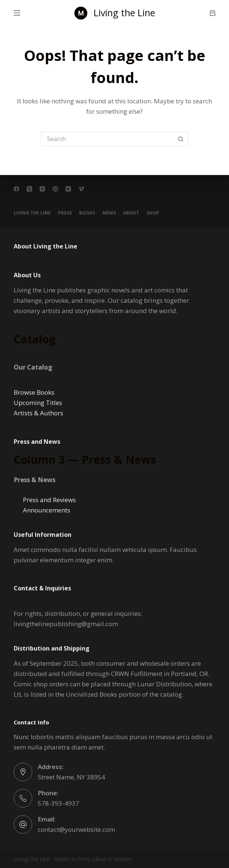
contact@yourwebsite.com (76, 829)
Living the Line (124, 13)
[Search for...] (107, 139)
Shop (153, 213)
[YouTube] (68, 189)
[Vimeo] (81, 189)
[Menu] (17, 13)
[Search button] (181, 139)
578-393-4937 (58, 803)
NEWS (109, 213)
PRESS (65, 213)
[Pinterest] (55, 189)
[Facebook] (16, 189)
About (131, 213)
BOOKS (87, 213)
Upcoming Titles (38, 403)
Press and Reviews (49, 500)
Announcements (47, 510)
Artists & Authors (38, 413)
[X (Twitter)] (29, 189)
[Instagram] (42, 189)
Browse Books (34, 392)
